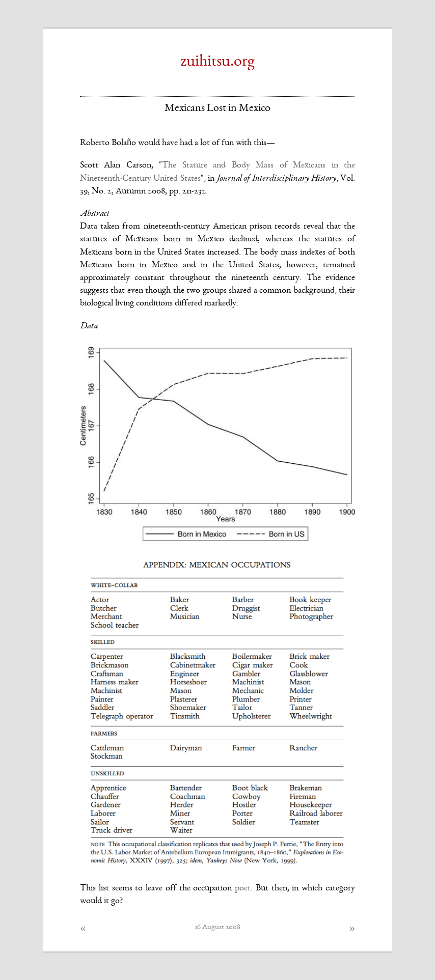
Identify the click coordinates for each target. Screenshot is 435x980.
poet (243, 888)
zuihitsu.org (217, 62)
